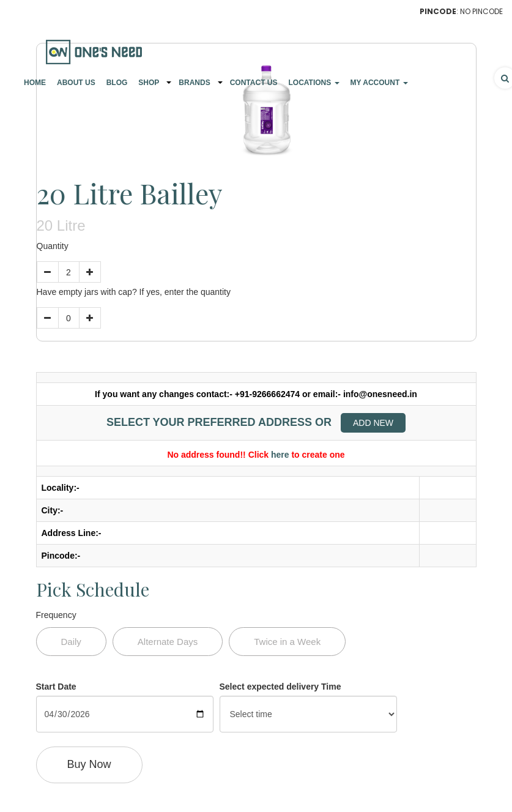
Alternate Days (168, 642)
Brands (194, 83)
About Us (76, 83)
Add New (373, 423)
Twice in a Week (287, 642)
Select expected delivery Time (280, 687)
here (280, 455)
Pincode (438, 11)
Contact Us (254, 83)
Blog (117, 83)
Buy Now (89, 764)
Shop (149, 83)
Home (35, 83)
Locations (314, 83)
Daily (71, 642)
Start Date (56, 687)
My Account (379, 83)
